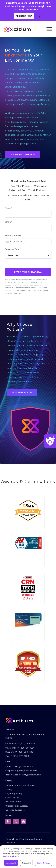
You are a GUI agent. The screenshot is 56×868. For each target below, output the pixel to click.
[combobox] (9, 242)
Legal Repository (14, 793)
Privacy (9, 789)
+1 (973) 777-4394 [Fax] (19, 756)
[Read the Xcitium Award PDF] (28, 620)
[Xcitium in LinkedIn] (8, 822)
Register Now (24, 16)
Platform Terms (13, 802)
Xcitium (28, 839)
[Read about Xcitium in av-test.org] (28, 543)
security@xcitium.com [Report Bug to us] (30, 775)
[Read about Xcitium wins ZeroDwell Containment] (28, 664)
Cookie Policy (12, 798)
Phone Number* (13, 235)
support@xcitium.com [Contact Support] (26, 771)
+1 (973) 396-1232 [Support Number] (24, 752)
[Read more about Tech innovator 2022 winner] (28, 588)
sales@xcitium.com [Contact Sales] (23, 766)
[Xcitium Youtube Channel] (23, 822)
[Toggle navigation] (49, 29)
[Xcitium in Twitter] (16, 822)
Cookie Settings (43, 863)
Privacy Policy (17, 293)
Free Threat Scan (22, 392)
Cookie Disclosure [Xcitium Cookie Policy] (11, 856)
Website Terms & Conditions (20, 785)
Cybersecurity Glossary (17, 806)
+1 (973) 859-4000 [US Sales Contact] (27, 744)
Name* (8, 208)
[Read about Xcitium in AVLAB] (28, 510)
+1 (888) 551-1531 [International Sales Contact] (26, 748)
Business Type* (13, 249)
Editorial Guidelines (15, 810)
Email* (8, 222)
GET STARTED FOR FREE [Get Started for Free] (23, 154)
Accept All (11, 863)
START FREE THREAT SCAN (28, 272)
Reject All (26, 863)
